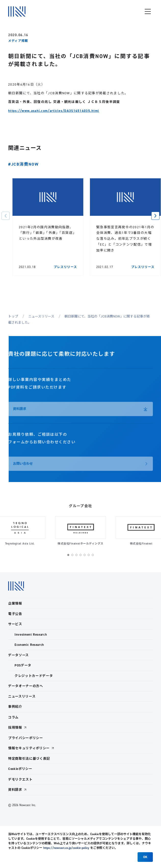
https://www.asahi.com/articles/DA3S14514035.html (54, 111)
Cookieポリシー (20, 769)
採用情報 (15, 727)
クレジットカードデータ (34, 676)
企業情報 (15, 603)
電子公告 (15, 614)
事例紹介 (15, 707)
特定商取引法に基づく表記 (29, 759)
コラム (13, 717)
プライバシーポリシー (26, 738)
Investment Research (31, 635)
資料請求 (15, 790)
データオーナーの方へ (26, 686)
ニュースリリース (22, 696)
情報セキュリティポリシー (29, 748)
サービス (15, 624)
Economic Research (29, 645)
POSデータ (23, 665)
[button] (6, 216)
